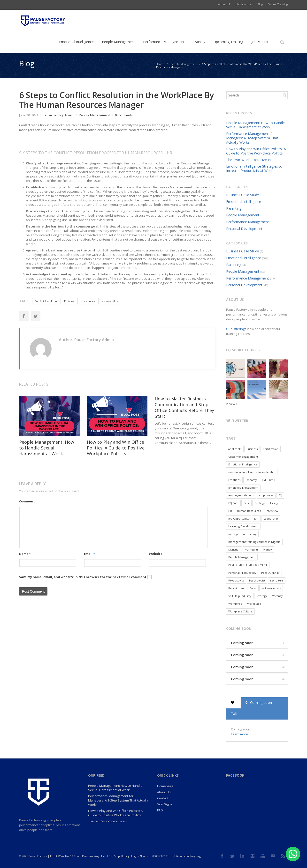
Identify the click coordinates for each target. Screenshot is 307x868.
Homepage (165, 786)
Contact (163, 798)
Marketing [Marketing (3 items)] (251, 549)
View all (232, 404)
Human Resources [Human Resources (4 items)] (249, 511)
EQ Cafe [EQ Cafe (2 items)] (233, 503)
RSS (283, 856)
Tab (234, 714)
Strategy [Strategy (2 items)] (262, 596)
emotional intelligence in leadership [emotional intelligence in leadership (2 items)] (252, 472)
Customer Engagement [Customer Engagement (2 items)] (243, 457)
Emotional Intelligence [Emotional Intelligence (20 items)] (243, 464)
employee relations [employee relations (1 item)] (241, 495)
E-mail (273, 856)
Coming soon (242, 643)
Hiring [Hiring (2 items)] (274, 503)
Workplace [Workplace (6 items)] (254, 604)
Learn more (239, 734)
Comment (27, 501)
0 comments (124, 115)
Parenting (234, 208)
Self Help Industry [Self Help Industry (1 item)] (240, 596)
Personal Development (244, 229)
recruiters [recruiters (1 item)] (277, 580)
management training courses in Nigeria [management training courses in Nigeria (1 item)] (254, 542)
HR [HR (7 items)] (230, 511)
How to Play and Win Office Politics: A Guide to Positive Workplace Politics (116, 448)
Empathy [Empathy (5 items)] (251, 480)
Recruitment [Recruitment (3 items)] (237, 588)
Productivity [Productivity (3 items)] (236, 580)
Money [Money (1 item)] (267, 549)
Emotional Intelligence (244, 202)
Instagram (253, 856)
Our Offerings (236, 329)
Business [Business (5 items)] (252, 449)
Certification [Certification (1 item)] (271, 449)
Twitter (36, 316)
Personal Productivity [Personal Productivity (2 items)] (242, 573)
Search (284, 95)
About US (164, 792)
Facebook (24, 316)
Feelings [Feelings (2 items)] (260, 503)
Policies (69, 301)
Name (25, 554)
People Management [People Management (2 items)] (242, 557)
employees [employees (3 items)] (266, 495)
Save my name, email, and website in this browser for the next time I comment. (83, 577)
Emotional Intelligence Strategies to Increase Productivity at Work (254, 168)
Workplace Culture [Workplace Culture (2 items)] (240, 611)
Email (89, 554)
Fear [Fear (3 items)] (246, 503)
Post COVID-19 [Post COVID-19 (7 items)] (270, 573)
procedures (87, 301)
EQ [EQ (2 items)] (280, 495)
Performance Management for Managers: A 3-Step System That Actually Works (252, 138)
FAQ (160, 810)
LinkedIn (242, 856)
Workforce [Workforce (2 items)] (235, 604)
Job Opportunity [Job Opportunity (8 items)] (239, 519)
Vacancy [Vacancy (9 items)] (277, 596)
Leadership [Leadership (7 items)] (271, 519)
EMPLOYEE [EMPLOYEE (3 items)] (269, 480)
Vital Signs (165, 804)
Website (156, 554)
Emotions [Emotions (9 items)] (234, 480)
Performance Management (248, 222)
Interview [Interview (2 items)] (272, 511)
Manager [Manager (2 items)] (234, 549)
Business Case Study (242, 195)
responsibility (109, 301)
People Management (94, 115)
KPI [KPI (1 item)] (256, 519)
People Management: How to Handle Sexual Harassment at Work (47, 448)
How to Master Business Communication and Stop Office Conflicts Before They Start (184, 407)
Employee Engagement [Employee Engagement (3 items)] (243, 488)
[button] (293, 854)
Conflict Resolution (46, 301)
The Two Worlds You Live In (248, 160)
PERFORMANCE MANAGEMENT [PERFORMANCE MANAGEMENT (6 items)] (248, 565)
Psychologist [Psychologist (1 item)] (257, 580)
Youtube (263, 856)
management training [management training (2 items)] (242, 534)
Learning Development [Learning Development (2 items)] (243, 526)
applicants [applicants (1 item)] (235, 449)
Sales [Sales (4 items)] (253, 588)
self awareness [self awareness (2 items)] (271, 588)
